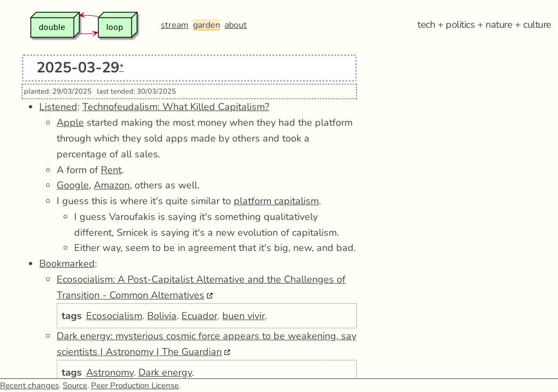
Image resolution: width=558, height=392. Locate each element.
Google (73, 185)
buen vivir (244, 316)
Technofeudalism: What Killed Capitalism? (176, 107)
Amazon (112, 185)
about (236, 25)
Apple (70, 122)
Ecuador (199, 316)
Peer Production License (135, 385)
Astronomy (110, 372)
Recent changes (29, 385)
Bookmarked (67, 264)
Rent (111, 170)
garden (207, 25)
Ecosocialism (114, 316)
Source (75, 385)
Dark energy (165, 372)
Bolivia (162, 316)
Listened (58, 107)
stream (175, 25)
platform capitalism (276, 201)
